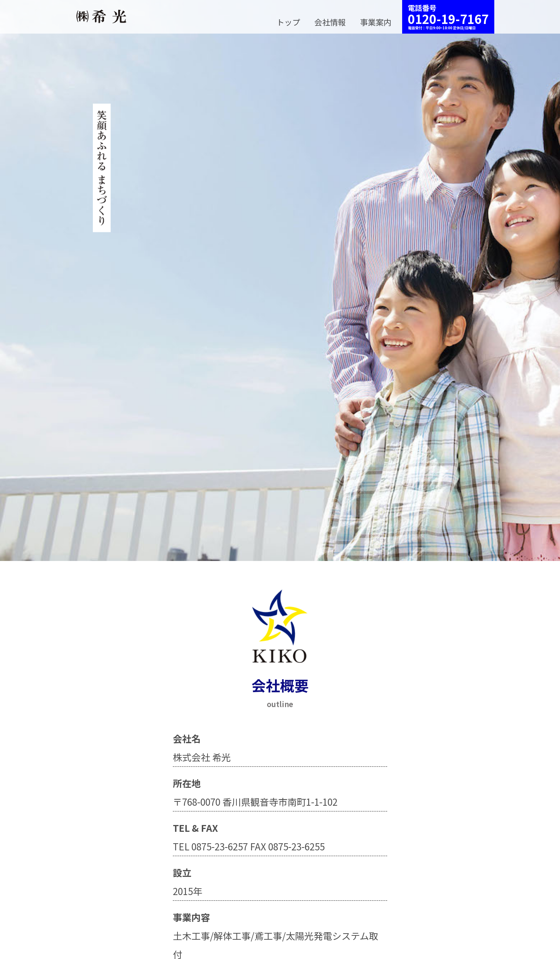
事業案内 (376, 22)
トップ (288, 22)
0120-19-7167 (448, 19)
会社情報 (330, 22)
